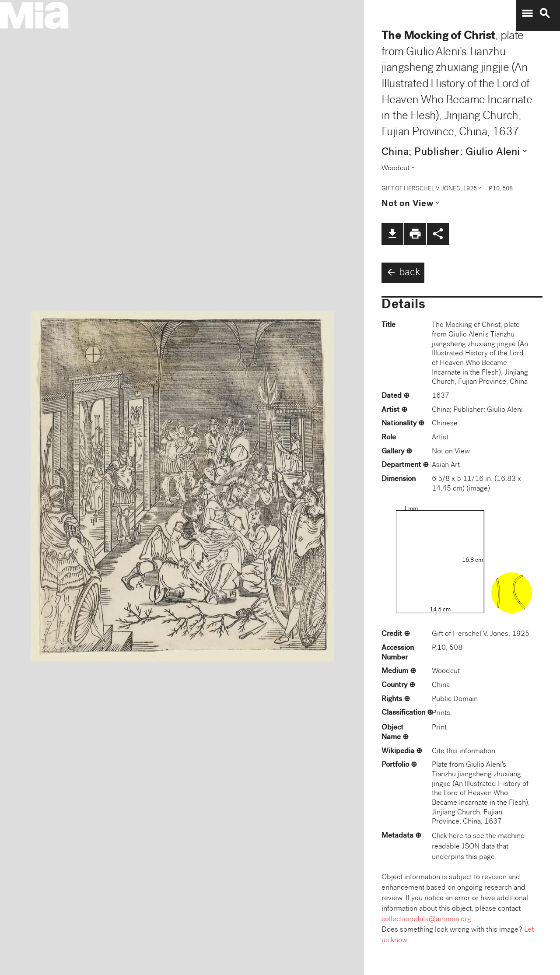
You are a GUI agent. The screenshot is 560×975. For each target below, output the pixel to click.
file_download (392, 234)
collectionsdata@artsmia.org (426, 920)
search (545, 14)
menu (527, 14)
